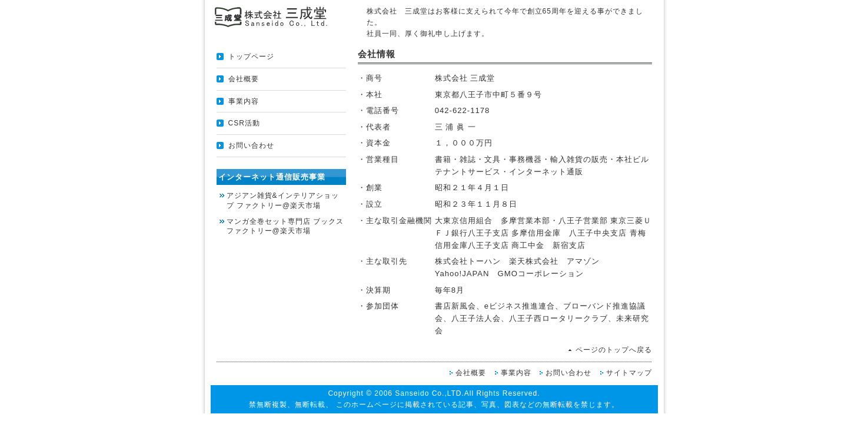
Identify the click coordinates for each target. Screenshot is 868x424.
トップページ (251, 57)
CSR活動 (244, 123)
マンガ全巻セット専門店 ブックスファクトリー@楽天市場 (285, 226)
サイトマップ (629, 373)
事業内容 (244, 101)
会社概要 (244, 79)
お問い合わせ (251, 145)
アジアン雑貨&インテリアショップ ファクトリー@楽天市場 (283, 201)
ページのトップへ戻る (614, 350)
